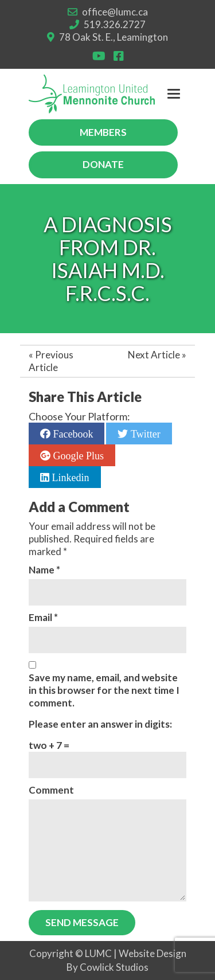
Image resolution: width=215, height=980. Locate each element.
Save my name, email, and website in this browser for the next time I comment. (104, 690)
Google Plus (77, 455)
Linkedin (69, 477)
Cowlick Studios (114, 967)
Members (103, 132)
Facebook (72, 434)
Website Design (153, 953)
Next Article (154, 355)
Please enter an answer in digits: (100, 724)
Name (44, 570)
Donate (103, 164)
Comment (51, 790)
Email (43, 617)
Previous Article (51, 361)
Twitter (144, 434)
